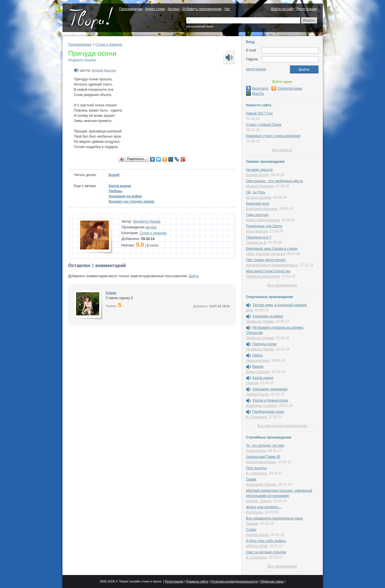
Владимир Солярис (262, 406)
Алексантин (256, 451)
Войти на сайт (282, 9)
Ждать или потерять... (264, 507)
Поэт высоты (257, 468)
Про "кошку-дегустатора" (266, 260)
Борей (114, 175)
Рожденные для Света (264, 226)
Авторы (174, 9)
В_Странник (257, 417)
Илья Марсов (257, 231)
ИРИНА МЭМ (257, 546)
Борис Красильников (263, 220)
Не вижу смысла (259, 170)
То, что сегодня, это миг (265, 445)
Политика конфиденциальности (234, 581)
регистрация (256, 69)
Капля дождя (120, 186)
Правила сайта (197, 581)
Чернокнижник (258, 360)
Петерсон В (256, 243)
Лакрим (252, 383)
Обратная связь (272, 581)
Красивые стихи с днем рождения (273, 136)
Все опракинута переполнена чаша (275, 518)
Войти (194, 276)
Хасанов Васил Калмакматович (272, 265)
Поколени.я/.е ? (259, 237)
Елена (111, 293)
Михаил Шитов (259, 197)
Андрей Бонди (258, 175)
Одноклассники (287, 88)
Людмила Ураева (82, 60)
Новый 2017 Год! (260, 113)
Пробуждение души (268, 412)
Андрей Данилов (104, 70)
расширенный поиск (200, 26)
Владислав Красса (261, 462)
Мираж (258, 367)
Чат (227, 9)
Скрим (251, 479)
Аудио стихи (155, 9)
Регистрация (307, 9)
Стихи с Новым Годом (264, 125)
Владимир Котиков (262, 209)
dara (250, 310)
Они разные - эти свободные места (275, 181)
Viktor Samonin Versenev (266, 254)
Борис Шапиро (258, 372)
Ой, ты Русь (256, 192)
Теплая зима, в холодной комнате (280, 305)
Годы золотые (257, 215)
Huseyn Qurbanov (260, 186)
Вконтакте (257, 88)
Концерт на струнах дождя (132, 201)
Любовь (116, 191)
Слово (251, 530)
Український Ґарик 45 (263, 457)
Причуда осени (265, 344)
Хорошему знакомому (270, 389)
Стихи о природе (109, 45)
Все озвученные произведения (282, 426)
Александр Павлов (261, 485)
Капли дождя (263, 378)
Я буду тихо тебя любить (266, 541)
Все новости (282, 150)
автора (151, 227)
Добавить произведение (202, 9)
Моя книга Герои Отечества (268, 271)
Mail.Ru (255, 94)
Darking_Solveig (259, 501)
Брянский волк (258, 204)
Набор (258, 355)
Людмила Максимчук (263, 276)
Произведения (131, 9)
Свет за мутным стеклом (266, 552)
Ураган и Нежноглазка (270, 400)
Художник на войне (125, 196)
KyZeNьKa (255, 512)
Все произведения (282, 285)
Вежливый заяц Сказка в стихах (272, 249)
